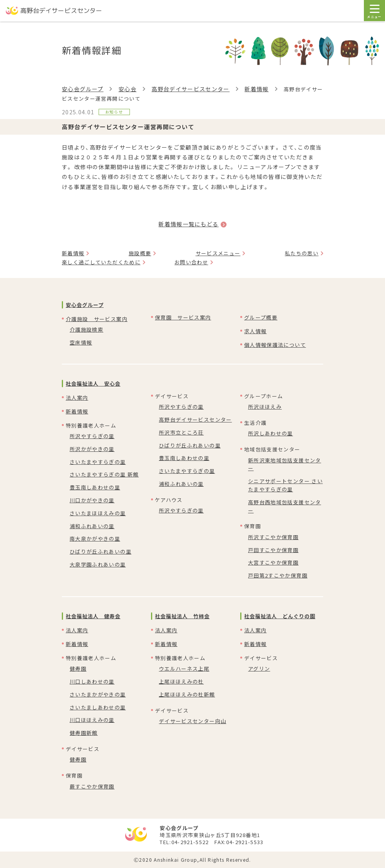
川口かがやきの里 (92, 500)
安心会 (128, 89)
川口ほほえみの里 (92, 720)
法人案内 (77, 398)
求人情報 (255, 331)
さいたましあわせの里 (98, 707)
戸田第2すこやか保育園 (278, 575)
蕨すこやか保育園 (92, 786)
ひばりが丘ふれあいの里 (101, 551)
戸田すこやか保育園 (273, 550)
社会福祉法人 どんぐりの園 (280, 616)
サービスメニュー (218, 253)
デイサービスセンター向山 (192, 721)
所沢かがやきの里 (92, 449)
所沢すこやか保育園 (273, 537)
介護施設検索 (86, 329)
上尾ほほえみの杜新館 (187, 694)
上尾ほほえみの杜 (181, 681)
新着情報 (256, 89)
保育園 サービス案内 (183, 317)
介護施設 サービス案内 (97, 319)
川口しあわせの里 (92, 681)
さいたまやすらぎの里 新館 (104, 474)
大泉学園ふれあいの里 (98, 564)
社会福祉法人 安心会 (93, 383)
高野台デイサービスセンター (191, 89)
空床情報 (81, 342)
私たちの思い (302, 253)
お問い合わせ (191, 262)
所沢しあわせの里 (271, 433)
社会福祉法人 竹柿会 (182, 616)
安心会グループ (83, 89)
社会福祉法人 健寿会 (93, 616)
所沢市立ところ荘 (181, 432)
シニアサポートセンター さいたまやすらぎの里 (285, 485)
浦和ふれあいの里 (92, 526)
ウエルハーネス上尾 (184, 669)
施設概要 (140, 253)
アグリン (259, 669)
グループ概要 (261, 317)
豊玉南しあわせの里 (95, 487)
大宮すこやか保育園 (273, 562)
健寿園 (78, 669)
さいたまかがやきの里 (98, 694)
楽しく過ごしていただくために (101, 262)
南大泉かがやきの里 (95, 539)
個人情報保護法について (275, 345)
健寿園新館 (84, 733)
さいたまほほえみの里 (98, 513)
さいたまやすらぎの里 (98, 462)
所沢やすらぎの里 (92, 436)
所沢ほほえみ (265, 407)
